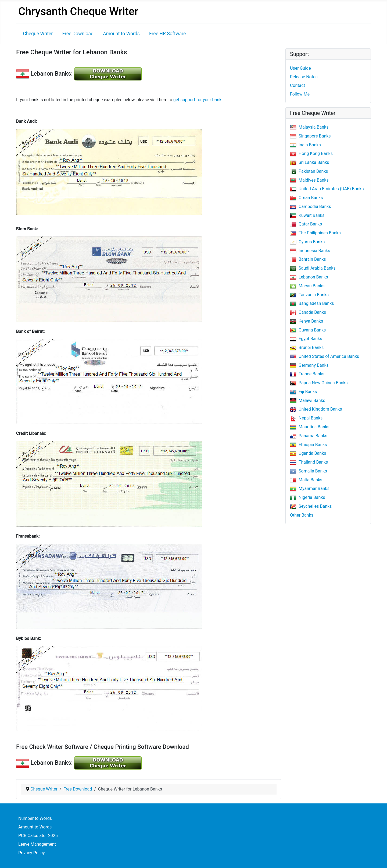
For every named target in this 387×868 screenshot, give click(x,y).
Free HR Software (167, 34)
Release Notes (304, 77)
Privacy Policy (32, 853)
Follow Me (300, 94)
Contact (298, 85)
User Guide (300, 68)
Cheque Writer (38, 34)
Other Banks (302, 515)
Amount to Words (121, 34)
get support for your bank (197, 100)
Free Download (78, 34)
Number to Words (35, 818)
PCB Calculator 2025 (38, 836)
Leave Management (37, 844)
